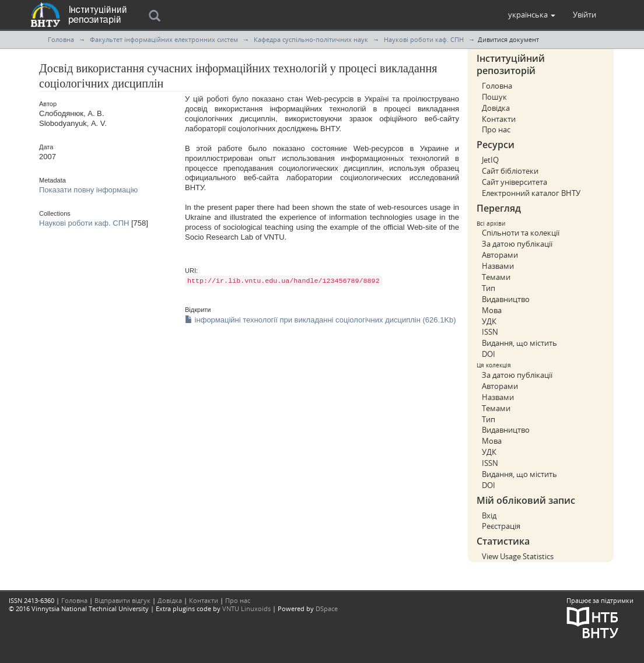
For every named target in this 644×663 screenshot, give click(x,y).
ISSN (490, 332)
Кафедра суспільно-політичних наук (311, 39)
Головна (61, 39)
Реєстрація (501, 526)
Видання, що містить (519, 343)
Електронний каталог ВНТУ (531, 193)
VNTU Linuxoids (246, 608)
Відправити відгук (123, 600)
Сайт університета (514, 182)
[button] (532, 15)
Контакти (499, 119)
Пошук (494, 97)
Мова (492, 310)
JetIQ (490, 160)
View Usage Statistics (518, 556)
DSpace (327, 608)
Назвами (498, 266)
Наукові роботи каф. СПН (424, 39)
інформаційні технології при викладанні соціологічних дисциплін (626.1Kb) (321, 320)
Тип (489, 288)
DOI (489, 354)
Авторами (500, 255)
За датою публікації (517, 244)
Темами (496, 277)
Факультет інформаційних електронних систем (164, 39)
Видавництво (506, 299)
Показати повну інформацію (88, 190)
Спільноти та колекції (521, 233)
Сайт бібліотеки (510, 171)
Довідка (496, 108)
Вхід (489, 515)
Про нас (496, 129)
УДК (489, 321)
